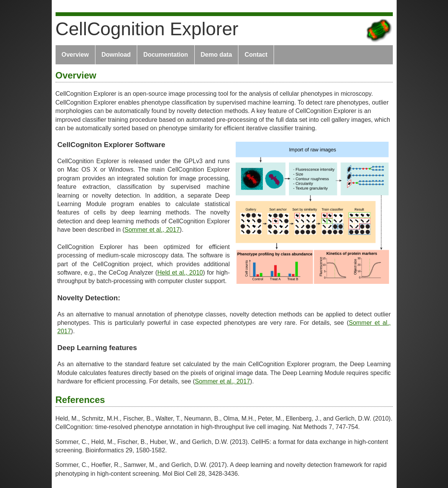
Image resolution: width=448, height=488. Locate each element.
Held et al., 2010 (180, 273)
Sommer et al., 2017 (152, 230)
